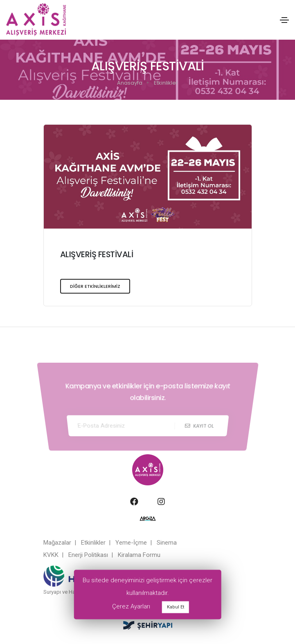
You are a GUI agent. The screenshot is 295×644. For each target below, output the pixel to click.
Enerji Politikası (88, 555)
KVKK (51, 555)
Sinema (167, 543)
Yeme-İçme (131, 543)
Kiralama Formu (139, 555)
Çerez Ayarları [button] (131, 606)
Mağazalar (57, 543)
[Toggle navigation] (284, 20)
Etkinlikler (166, 83)
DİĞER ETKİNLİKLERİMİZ (95, 288)
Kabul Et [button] (176, 607)
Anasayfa (130, 83)
